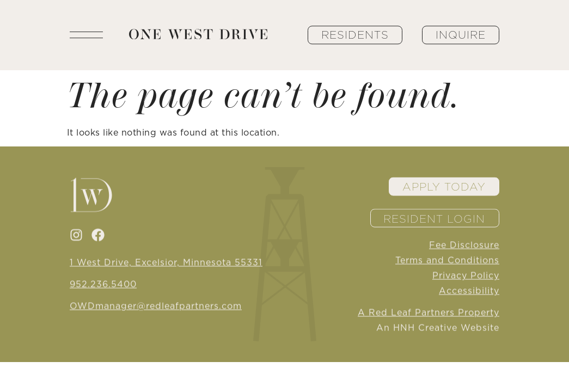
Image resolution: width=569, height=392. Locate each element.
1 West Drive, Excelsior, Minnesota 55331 (166, 263)
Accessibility (469, 291)
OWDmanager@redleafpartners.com (156, 307)
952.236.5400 (103, 285)
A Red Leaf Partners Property (429, 313)
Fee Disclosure (464, 246)
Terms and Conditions (447, 261)
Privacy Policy (466, 276)
